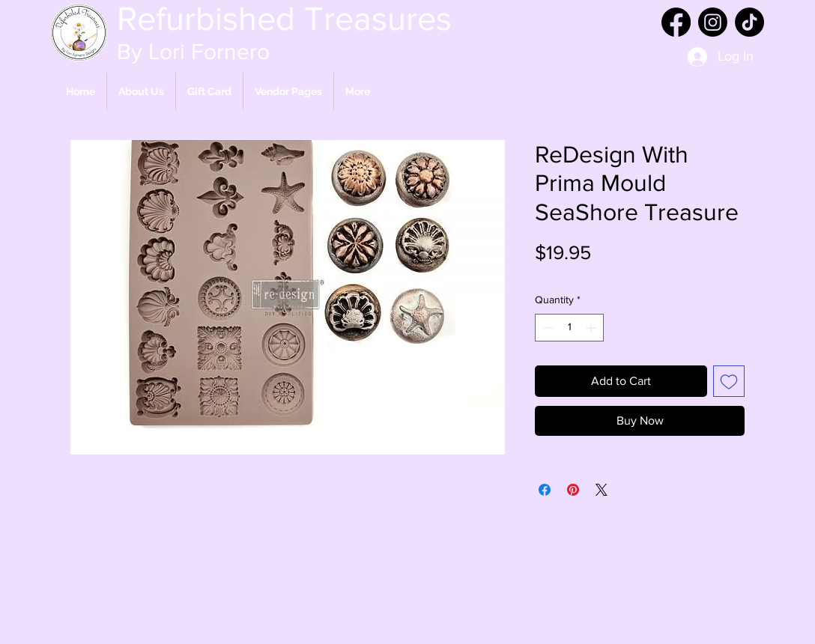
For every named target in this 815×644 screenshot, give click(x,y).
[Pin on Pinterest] (573, 490)
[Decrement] (546, 328)
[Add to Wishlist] (729, 381)
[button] (288, 91)
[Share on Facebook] (545, 490)
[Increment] (592, 328)
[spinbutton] (569, 328)
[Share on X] (602, 490)
